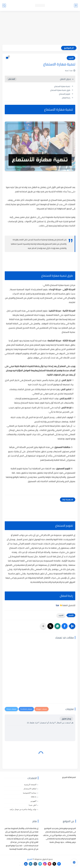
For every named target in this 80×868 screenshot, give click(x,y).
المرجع (30, 859)
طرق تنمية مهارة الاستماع (60, 90)
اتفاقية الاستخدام (30, 789)
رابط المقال (66, 98)
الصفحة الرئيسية (30, 785)
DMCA (34, 797)
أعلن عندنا (33, 805)
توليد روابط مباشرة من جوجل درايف (23, 809)
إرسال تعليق (66, 719)
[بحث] (4, 6)
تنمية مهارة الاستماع (62, 86)
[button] (65, 626)
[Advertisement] (40, 28)
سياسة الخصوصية (30, 793)
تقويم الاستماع (65, 94)
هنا (57, 605)
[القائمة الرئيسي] (76, 6)
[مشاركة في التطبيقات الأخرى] (43, 626)
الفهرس (33, 801)
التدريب (71, 58)
